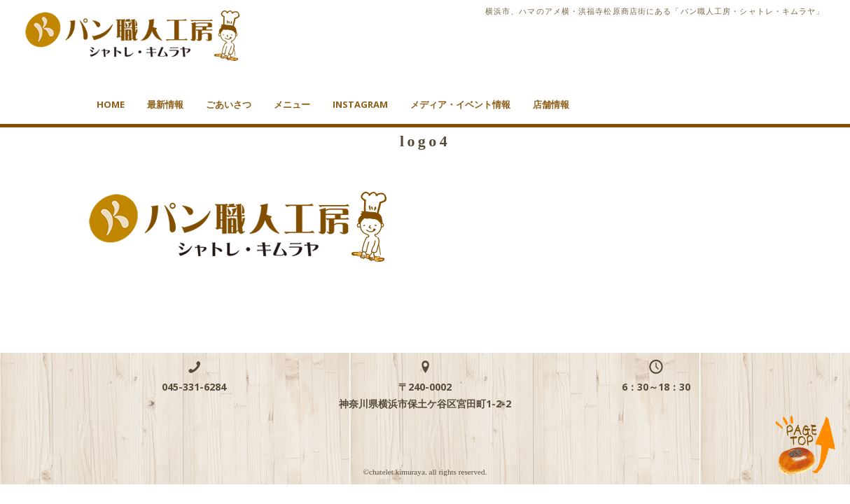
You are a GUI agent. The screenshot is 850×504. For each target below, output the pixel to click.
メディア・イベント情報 (460, 104)
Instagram (360, 104)
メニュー (292, 104)
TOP (806, 446)
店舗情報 (551, 104)
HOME (111, 104)
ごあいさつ (229, 104)
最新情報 (165, 104)
